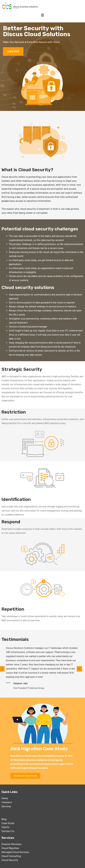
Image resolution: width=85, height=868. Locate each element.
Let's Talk (13, 51)
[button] (25, 776)
